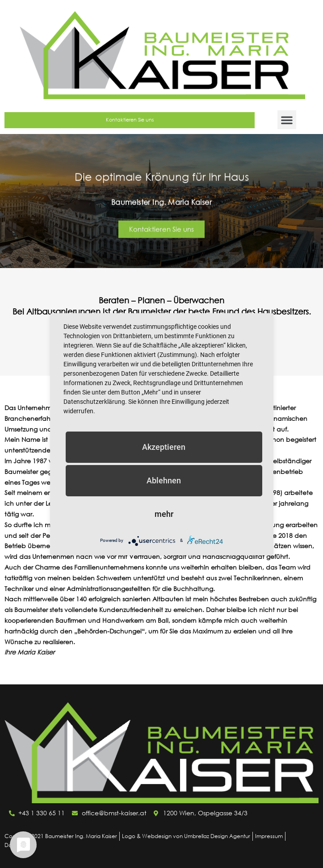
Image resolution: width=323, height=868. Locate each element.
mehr (164, 514)
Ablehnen (164, 480)
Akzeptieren (164, 447)
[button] (287, 120)
